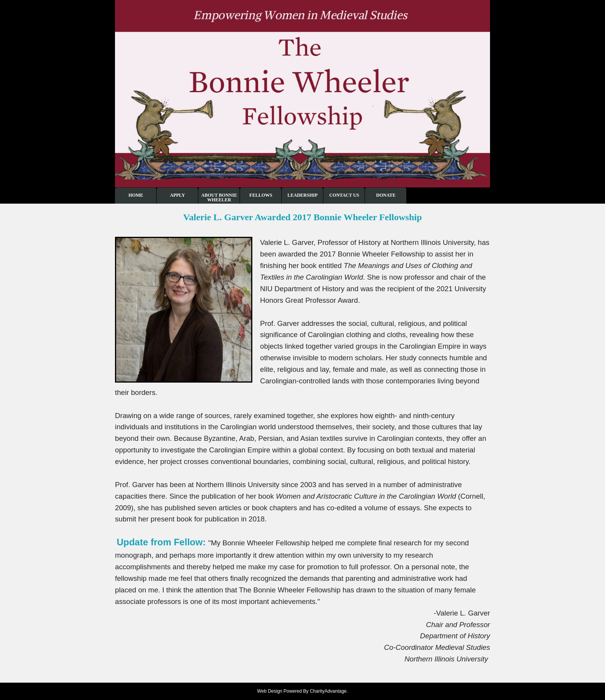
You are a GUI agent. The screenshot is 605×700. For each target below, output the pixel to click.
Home (136, 195)
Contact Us (344, 195)
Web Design (270, 691)
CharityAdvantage (328, 691)
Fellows (261, 195)
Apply (178, 195)
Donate (386, 195)
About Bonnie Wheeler (219, 197)
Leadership (302, 195)
